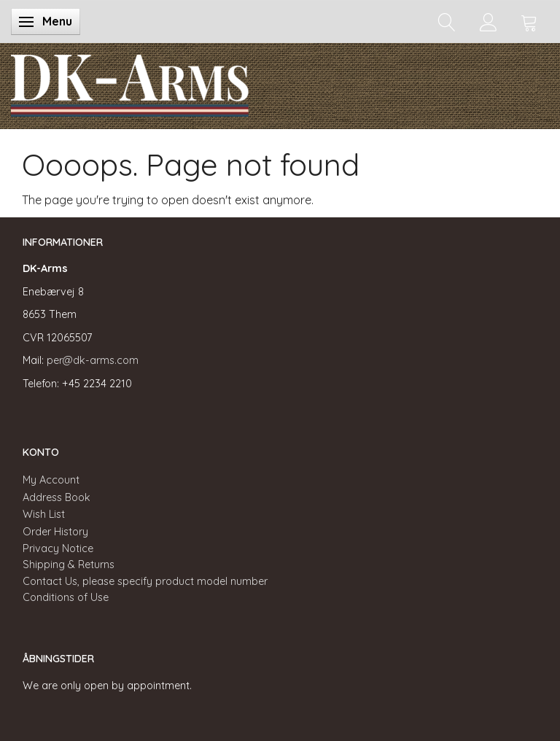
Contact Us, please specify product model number (145, 581)
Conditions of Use (66, 597)
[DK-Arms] (130, 82)
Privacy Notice (58, 548)
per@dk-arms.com (93, 360)
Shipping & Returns (69, 565)
